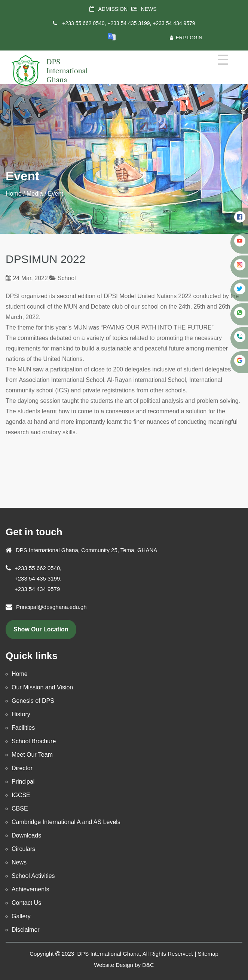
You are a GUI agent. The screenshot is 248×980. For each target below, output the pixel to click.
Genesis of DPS (33, 701)
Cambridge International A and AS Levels (66, 822)
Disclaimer (26, 930)
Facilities (23, 728)
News (19, 862)
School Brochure (34, 741)
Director (22, 768)
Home (14, 194)
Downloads (26, 835)
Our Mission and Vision (42, 687)
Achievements (30, 889)
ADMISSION (113, 9)
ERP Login (186, 38)
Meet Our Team (32, 755)
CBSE (20, 808)
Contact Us (26, 903)
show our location (41, 629)
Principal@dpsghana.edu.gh (51, 607)
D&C (148, 965)
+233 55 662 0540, (84, 23)
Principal (23, 782)
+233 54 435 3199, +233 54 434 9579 (151, 23)
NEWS (149, 9)
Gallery (21, 916)
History (21, 714)
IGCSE (21, 795)
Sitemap (208, 954)
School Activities (33, 876)
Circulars (23, 849)
